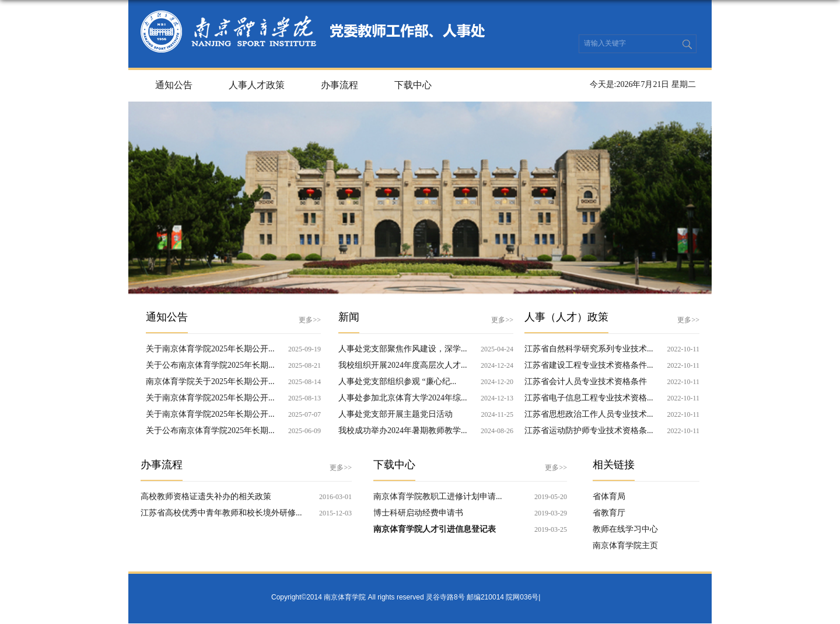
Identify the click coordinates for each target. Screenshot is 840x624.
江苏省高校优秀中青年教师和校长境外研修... (221, 513)
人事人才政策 (257, 85)
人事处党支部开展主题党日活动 (395, 414)
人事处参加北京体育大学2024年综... (403, 398)
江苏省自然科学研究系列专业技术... (589, 349)
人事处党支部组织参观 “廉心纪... (397, 381)
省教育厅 (609, 513)
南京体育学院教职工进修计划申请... (438, 496)
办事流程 (339, 85)
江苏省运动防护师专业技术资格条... (589, 430)
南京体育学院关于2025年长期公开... (210, 381)
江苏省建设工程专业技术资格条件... (589, 365)
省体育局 (609, 496)
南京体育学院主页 (625, 545)
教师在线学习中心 (625, 529)
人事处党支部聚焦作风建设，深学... (403, 349)
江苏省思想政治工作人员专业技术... (589, 414)
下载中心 (413, 85)
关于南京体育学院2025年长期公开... (210, 349)
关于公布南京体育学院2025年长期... (210, 365)
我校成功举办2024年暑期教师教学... (403, 430)
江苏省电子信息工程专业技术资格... (589, 398)
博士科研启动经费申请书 (418, 513)
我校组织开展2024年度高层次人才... (403, 365)
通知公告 (174, 85)
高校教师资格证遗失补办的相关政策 (206, 496)
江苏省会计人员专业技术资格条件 (586, 381)
